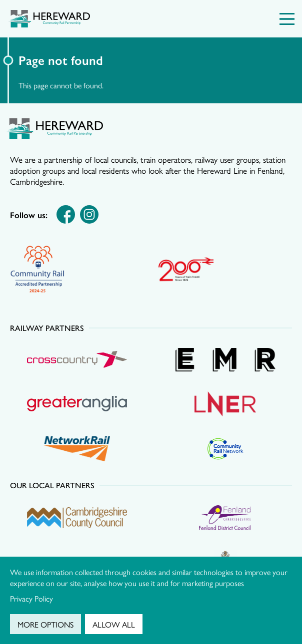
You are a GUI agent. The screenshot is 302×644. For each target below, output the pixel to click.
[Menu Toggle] (287, 19)
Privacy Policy (31, 598)
